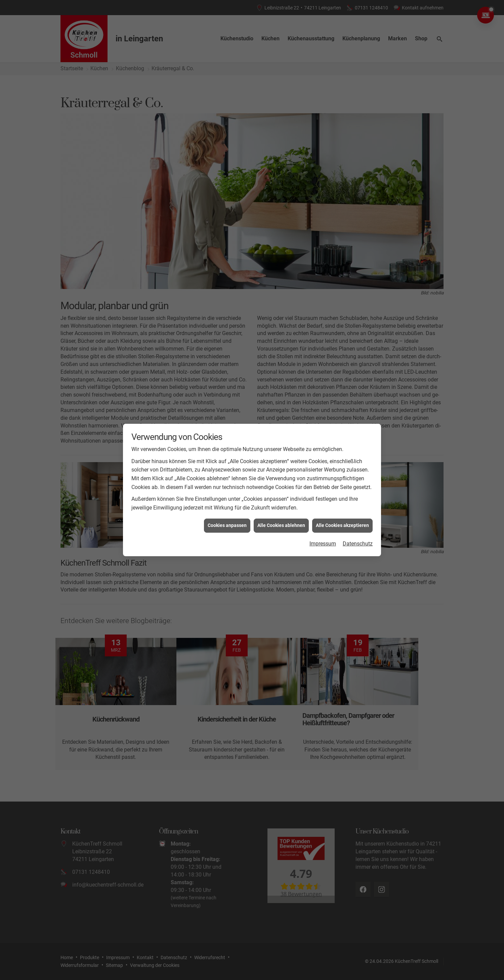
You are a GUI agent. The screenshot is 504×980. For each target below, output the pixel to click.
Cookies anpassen (227, 525)
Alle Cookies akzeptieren (342, 525)
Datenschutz (358, 544)
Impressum (323, 544)
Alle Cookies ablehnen (281, 525)
